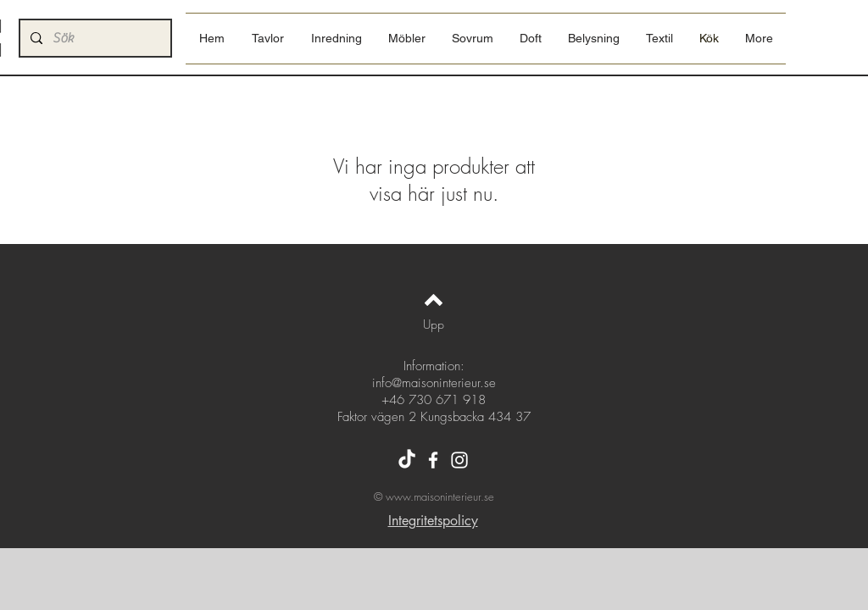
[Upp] (434, 324)
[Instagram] (459, 460)
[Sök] (94, 38)
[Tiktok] (407, 460)
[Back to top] (434, 300)
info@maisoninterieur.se (434, 383)
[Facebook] (433, 460)
